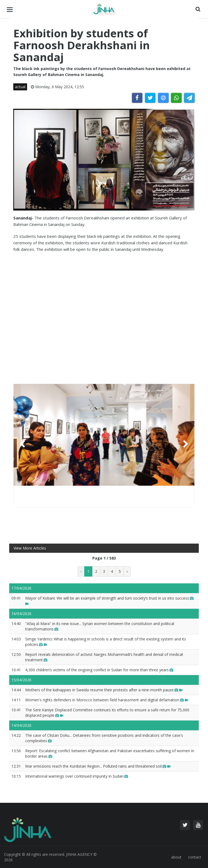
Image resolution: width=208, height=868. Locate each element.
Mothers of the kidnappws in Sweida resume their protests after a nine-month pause (104, 690)
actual (20, 87)
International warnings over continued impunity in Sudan (77, 776)
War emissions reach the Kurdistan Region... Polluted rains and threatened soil (98, 766)
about (176, 857)
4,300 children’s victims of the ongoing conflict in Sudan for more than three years (99, 670)
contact (195, 857)
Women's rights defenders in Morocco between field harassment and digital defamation (107, 700)
